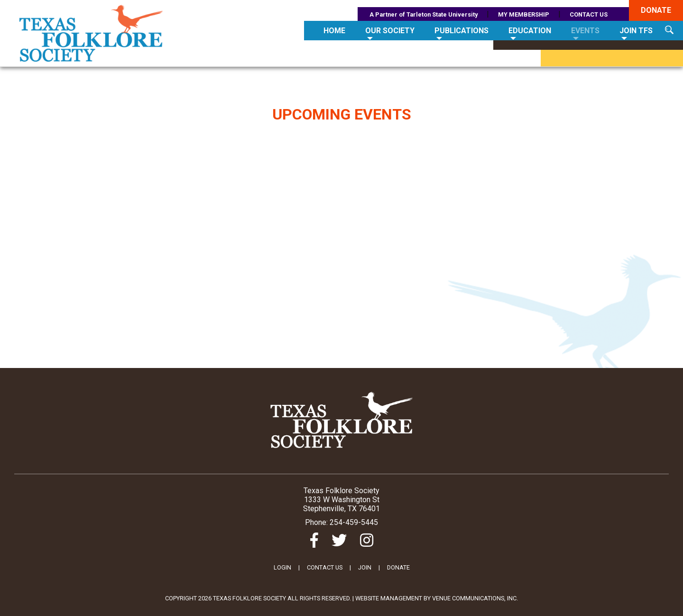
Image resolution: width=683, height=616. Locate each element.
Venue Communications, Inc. (475, 598)
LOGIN (282, 567)
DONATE (398, 567)
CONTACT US (589, 14)
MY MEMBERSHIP (524, 14)
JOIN (365, 567)
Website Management (389, 598)
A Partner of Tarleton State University (424, 14)
